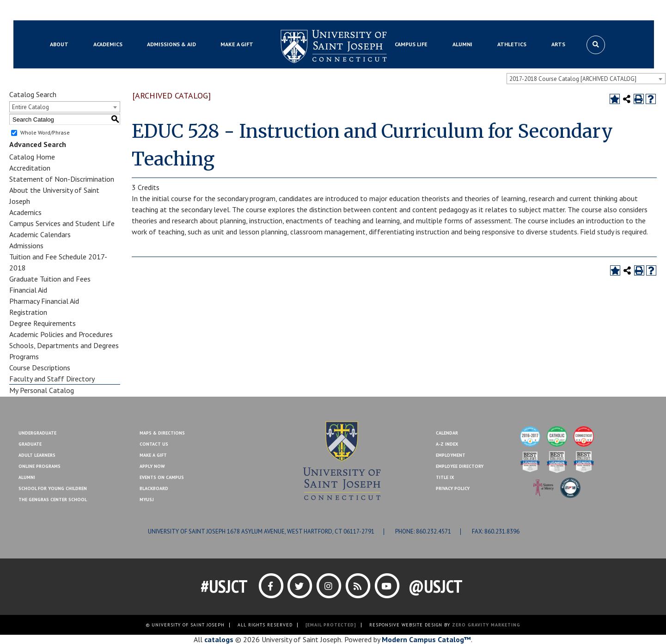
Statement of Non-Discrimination (62, 179)
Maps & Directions (162, 433)
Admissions (26, 245)
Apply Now (152, 466)
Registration (28, 312)
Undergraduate (37, 433)
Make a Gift (605, 11)
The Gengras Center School (53, 500)
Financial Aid (28, 290)
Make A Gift (153, 455)
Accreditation (30, 168)
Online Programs (40, 466)
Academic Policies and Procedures (61, 334)
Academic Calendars (40, 234)
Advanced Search (38, 144)
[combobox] (586, 79)
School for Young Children (53, 488)
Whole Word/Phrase (45, 132)
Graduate (30, 444)
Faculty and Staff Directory (52, 379)
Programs (24, 356)
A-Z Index (447, 444)
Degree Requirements (43, 323)
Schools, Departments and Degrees (64, 345)
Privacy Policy (453, 488)
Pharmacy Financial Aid (44, 301)
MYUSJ (96, 11)
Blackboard (62, 11)
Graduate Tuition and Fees (50, 279)
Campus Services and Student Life (62, 223)
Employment (451, 455)
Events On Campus (162, 477)
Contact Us (566, 11)
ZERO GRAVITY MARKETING (486, 625)
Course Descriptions (40, 368)
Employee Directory (460, 466)
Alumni (27, 477)
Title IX (445, 477)
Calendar (447, 433)
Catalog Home (32, 157)
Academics (25, 212)
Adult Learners (37, 455)
